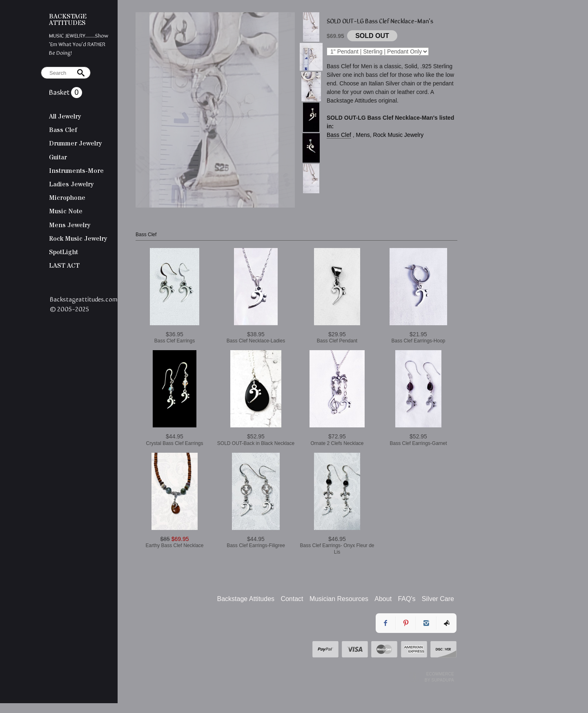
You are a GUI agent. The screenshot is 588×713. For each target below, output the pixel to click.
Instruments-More (76, 171)
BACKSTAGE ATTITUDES (68, 20)
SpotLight (63, 252)
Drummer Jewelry (75, 143)
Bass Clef (63, 130)
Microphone (67, 198)
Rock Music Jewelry (78, 239)
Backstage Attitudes (246, 599)
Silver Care (438, 599)
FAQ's (406, 599)
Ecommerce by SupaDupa (439, 677)
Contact (292, 599)
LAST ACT (64, 266)
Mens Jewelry (70, 225)
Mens (363, 135)
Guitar (58, 157)
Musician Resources (339, 599)
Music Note (66, 211)
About (383, 599)
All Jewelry (65, 116)
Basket (60, 92)
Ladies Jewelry (71, 184)
